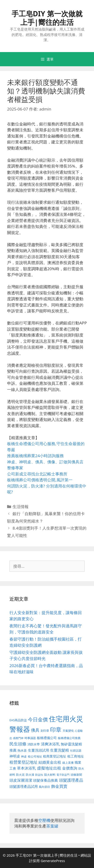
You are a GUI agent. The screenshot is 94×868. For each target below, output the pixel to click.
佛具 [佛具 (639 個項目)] (35, 730)
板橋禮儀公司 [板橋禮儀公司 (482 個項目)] (47, 738)
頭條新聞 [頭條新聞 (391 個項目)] (76, 775)
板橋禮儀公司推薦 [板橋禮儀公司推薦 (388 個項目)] (69, 738)
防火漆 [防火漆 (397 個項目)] (30, 775)
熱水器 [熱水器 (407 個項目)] (22, 751)
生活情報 (21, 507)
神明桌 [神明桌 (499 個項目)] (15, 756)
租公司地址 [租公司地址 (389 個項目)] (35, 756)
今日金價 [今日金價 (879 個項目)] (38, 719)
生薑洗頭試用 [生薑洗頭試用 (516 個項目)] (38, 750)
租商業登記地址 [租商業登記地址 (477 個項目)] (55, 756)
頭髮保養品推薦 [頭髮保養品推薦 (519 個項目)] (45, 780)
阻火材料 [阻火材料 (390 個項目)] (50, 775)
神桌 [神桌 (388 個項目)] (24, 756)
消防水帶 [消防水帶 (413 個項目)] (34, 744)
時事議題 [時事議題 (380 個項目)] (30, 738)
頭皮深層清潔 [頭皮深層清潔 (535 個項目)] (21, 780)
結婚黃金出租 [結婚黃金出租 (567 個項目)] (50, 762)
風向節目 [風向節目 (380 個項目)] (44, 787)
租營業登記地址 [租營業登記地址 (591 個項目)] (23, 762)
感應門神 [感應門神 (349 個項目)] (18, 738)
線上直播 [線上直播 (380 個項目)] (68, 762)
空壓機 (44, 820)
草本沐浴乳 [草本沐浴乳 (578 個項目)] (26, 768)
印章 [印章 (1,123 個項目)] (56, 729)
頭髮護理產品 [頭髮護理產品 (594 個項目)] (71, 780)
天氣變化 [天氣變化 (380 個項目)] (68, 731)
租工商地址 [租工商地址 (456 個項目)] (76, 756)
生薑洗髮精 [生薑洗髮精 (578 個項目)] (60, 750)
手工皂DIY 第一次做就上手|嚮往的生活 (47, 18)
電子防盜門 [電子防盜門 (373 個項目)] (63, 775)
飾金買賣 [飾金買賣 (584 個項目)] (59, 786)
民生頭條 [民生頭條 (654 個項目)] (18, 744)
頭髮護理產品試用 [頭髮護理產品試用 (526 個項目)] (24, 786)
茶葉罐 (52, 826)
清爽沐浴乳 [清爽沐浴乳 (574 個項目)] (50, 744)
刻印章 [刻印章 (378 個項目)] (45, 731)
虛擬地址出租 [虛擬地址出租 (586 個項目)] (49, 768)
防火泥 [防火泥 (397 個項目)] (20, 775)
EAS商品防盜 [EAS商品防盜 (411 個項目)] (18, 720)
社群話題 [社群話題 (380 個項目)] (76, 750)
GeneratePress (53, 861)
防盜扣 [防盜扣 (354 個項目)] (39, 775)
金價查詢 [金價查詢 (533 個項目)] (70, 768)
